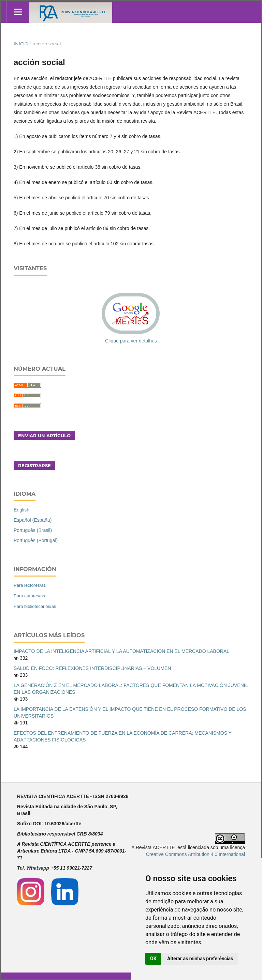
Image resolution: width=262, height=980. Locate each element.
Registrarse (34, 465)
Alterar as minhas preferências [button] (200, 959)
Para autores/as (29, 596)
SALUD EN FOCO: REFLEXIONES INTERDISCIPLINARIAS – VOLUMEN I (94, 668)
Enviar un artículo (44, 435)
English (21, 510)
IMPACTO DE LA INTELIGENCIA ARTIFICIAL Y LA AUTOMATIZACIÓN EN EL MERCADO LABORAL (121, 651)
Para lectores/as (30, 585)
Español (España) (33, 520)
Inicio (21, 44)
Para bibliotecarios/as (35, 606)
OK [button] (153, 959)
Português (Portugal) (36, 540)
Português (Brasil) (33, 530)
